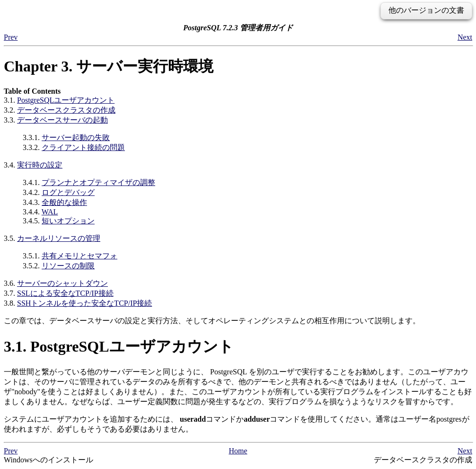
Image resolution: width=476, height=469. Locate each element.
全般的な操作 (64, 202)
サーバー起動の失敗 (76, 137)
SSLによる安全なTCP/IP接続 (65, 293)
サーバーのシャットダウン (62, 283)
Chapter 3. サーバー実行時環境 (109, 66)
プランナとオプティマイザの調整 (98, 182)
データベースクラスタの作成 (66, 110)
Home (238, 451)
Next (465, 37)
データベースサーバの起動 (62, 120)
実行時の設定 (40, 165)
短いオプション (68, 221)
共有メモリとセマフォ (79, 256)
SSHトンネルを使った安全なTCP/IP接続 (84, 303)
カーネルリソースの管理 (59, 238)
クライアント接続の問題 (83, 147)
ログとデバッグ (68, 192)
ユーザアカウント (66, 100)
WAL (50, 212)
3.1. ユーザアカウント (119, 346)
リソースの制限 (68, 266)
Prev (11, 37)
